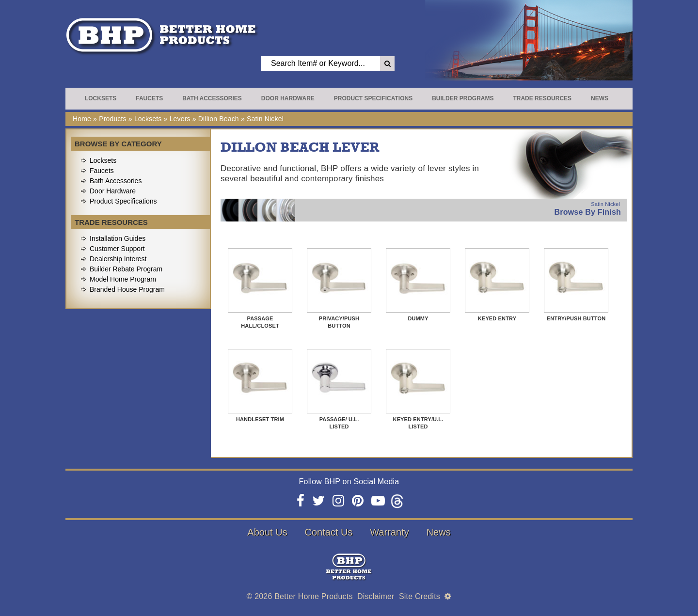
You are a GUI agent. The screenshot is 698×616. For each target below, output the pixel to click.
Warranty (389, 532)
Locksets (101, 98)
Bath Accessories (212, 98)
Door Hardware (288, 98)
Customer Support (117, 249)
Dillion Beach (219, 119)
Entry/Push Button (576, 318)
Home (82, 119)
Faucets (149, 98)
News (600, 98)
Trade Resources (542, 98)
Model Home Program (123, 279)
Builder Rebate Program (126, 269)
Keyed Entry (497, 318)
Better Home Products (313, 596)
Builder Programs (463, 98)
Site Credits (420, 596)
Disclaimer (376, 596)
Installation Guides (118, 238)
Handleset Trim (260, 419)
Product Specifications (373, 98)
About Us (267, 532)
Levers (180, 119)
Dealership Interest (118, 259)
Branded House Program (127, 289)
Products (113, 119)
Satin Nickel (265, 119)
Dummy (418, 318)
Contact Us (329, 532)
